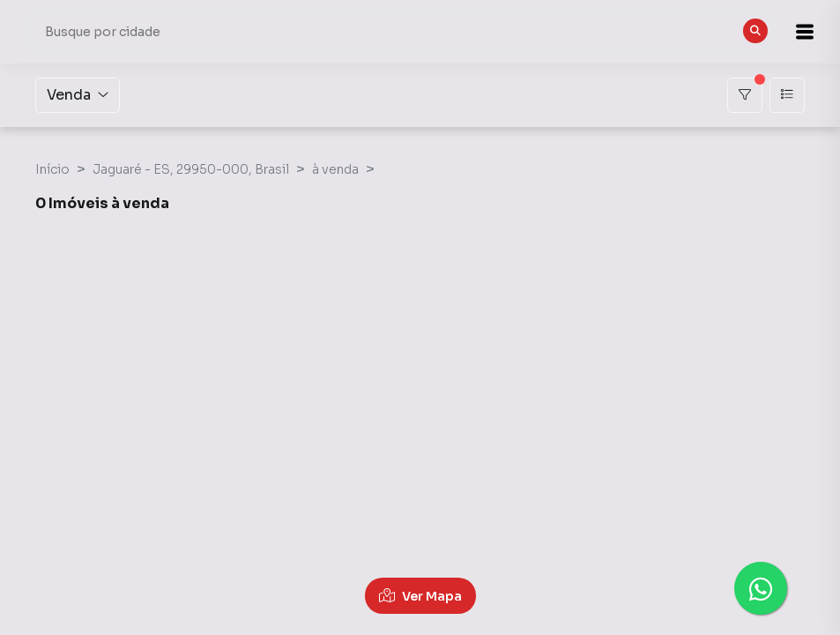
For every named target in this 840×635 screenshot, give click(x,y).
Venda (78, 95)
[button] (796, 32)
